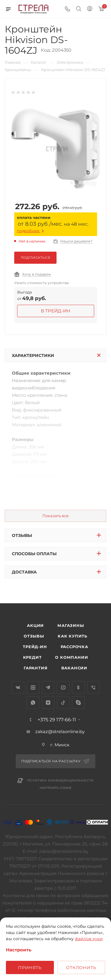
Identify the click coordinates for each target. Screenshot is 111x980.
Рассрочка (74, 647)
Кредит (32, 657)
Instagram (33, 688)
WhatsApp (33, 703)
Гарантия (36, 668)
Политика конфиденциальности (60, 780)
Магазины (71, 625)
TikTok (63, 703)
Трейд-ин (35, 647)
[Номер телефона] (67, 9)
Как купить (73, 636)
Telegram (48, 688)
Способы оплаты (34, 554)
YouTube (63, 688)
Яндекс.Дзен (48, 703)
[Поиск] (79, 9)
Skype (78, 703)
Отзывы (22, 535)
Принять (30, 968)
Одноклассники (78, 688)
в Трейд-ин (55, 311)
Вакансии (74, 668)
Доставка (24, 572)
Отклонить (81, 968)
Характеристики (33, 355)
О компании (71, 657)
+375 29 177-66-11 (57, 720)
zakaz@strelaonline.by (60, 731)
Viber (93, 688)
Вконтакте (18, 688)
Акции (35, 625)
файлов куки (89, 939)
